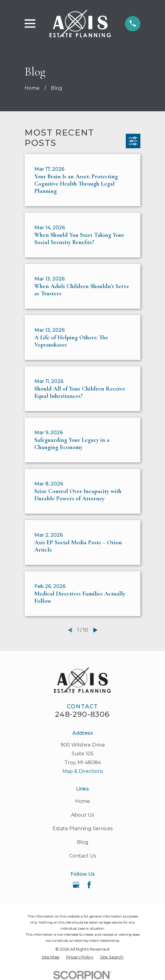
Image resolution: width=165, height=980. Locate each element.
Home (82, 801)
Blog (83, 842)
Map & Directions (83, 771)
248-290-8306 (82, 714)
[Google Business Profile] (76, 885)
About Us (82, 815)
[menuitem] (51, 957)
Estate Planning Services (82, 829)
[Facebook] (89, 885)
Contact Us (83, 856)
